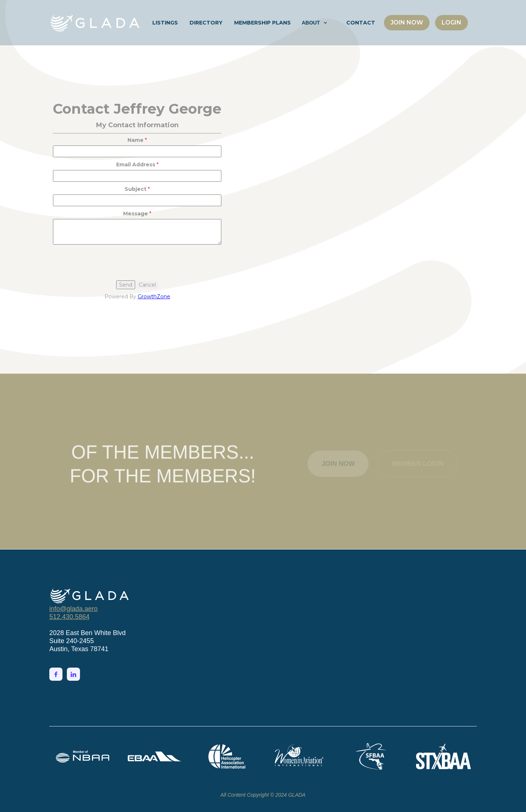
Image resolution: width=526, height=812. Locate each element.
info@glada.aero (73, 609)
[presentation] (108, 263)
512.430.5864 (69, 617)
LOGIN (451, 22)
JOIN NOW (407, 22)
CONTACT (361, 23)
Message (136, 214)
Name (136, 140)
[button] (315, 23)
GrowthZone (154, 297)
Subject (136, 189)
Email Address (136, 165)
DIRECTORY (206, 23)
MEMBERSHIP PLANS (262, 23)
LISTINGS (165, 23)
